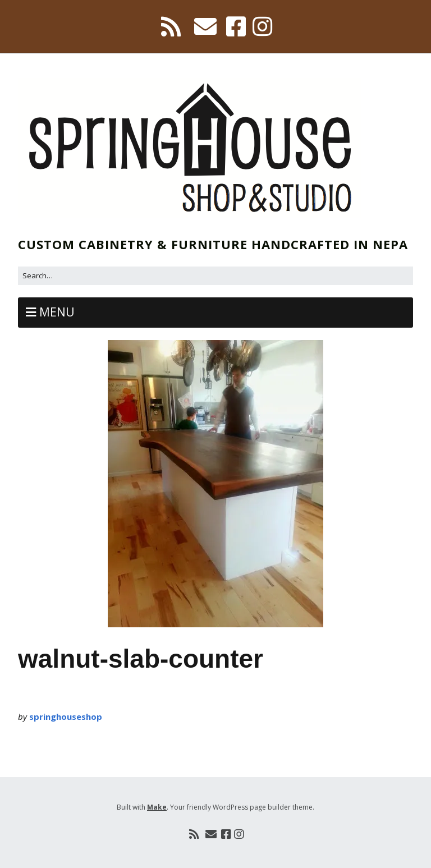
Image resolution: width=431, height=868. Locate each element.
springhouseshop (66, 717)
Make (157, 807)
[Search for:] (215, 276)
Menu (57, 312)
